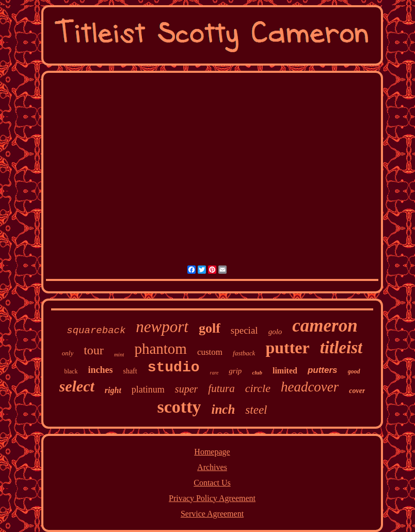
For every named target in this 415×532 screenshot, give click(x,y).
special (244, 330)
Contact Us (212, 483)
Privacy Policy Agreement (212, 498)
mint (119, 354)
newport (162, 327)
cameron (325, 326)
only (68, 353)
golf (210, 328)
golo (275, 332)
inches (100, 370)
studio (174, 367)
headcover (310, 387)
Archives (212, 467)
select (77, 386)
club (257, 372)
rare (214, 373)
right (113, 390)
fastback (244, 353)
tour (94, 350)
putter (287, 348)
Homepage (212, 452)
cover (357, 391)
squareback (96, 331)
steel (256, 410)
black (71, 371)
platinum (148, 389)
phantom (161, 349)
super (186, 389)
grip (235, 371)
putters (323, 370)
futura (221, 388)
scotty (179, 407)
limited (285, 371)
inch (223, 409)
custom (210, 352)
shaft (130, 371)
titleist (341, 348)
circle (258, 388)
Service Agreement (212, 514)
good (354, 371)
